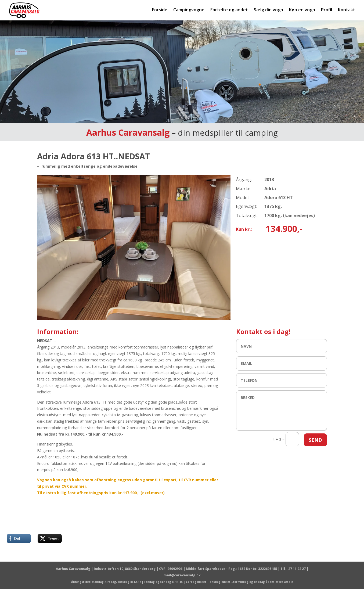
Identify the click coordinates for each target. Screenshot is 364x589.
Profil (327, 10)
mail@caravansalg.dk (182, 575)
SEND (315, 440)
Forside (160, 10)
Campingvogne (189, 10)
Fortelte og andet (229, 10)
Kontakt (347, 10)
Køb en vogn (302, 10)
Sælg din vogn (269, 10)
